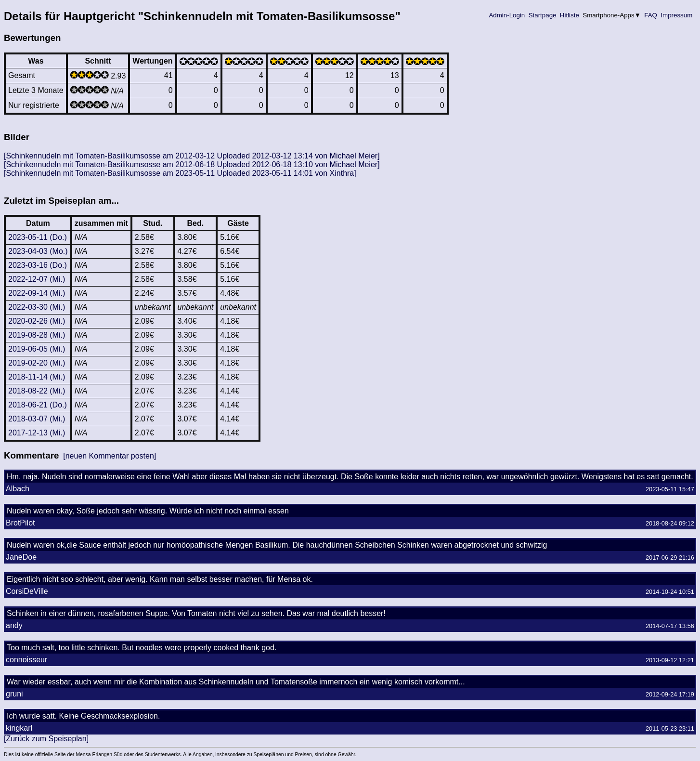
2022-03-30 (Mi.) (37, 307)
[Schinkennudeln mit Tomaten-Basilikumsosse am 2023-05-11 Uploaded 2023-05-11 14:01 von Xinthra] (180, 173)
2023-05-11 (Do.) (38, 237)
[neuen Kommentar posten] (110, 456)
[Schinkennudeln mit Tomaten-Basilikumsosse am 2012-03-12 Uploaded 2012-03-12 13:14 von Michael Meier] (192, 156)
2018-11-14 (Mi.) (37, 377)
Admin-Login (507, 15)
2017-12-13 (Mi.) (37, 433)
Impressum (677, 15)
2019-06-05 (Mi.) (37, 349)
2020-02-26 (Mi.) (37, 321)
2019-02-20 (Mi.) (37, 363)
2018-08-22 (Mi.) (37, 391)
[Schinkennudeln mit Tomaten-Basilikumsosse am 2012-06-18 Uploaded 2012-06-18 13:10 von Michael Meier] (192, 164)
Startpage (542, 15)
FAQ (651, 15)
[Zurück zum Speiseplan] (46, 739)
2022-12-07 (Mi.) (37, 279)
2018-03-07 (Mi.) (37, 419)
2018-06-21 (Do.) (38, 405)
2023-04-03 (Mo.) (38, 251)
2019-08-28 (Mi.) (37, 335)
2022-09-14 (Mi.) (37, 293)
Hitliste (569, 15)
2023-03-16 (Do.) (38, 265)
